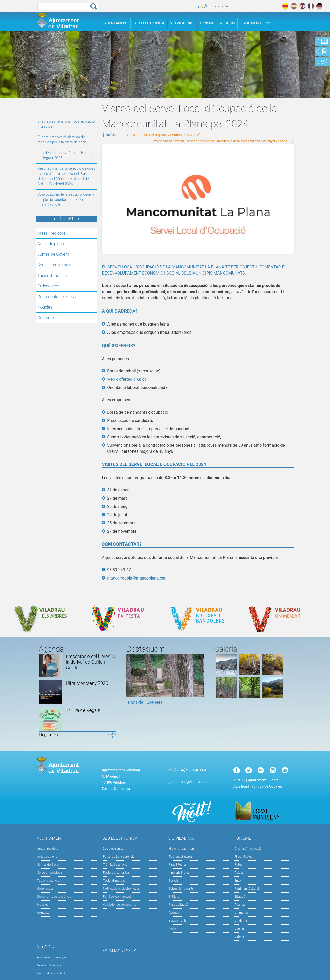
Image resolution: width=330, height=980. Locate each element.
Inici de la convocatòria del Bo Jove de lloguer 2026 (66, 155)
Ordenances (48, 286)
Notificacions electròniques (122, 889)
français (311, 6)
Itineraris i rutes (179, 873)
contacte (222, 6)
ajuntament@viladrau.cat (188, 782)
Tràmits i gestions (115, 865)
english (302, 6)
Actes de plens (51, 244)
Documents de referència (60, 297)
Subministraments (181, 889)
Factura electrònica (116, 873)
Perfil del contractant (117, 897)
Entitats (174, 897)
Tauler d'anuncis (52, 275)
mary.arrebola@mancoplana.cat (136, 578)
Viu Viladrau (182, 23)
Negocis (227, 23)
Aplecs (239, 873)
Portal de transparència (119, 857)
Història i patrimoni (181, 849)
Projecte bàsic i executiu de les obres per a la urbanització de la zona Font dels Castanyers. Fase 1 (220, 141)
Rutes (238, 865)
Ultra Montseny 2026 (87, 683)
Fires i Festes (178, 865)
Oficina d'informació (248, 849)
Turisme (207, 23)
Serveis (174, 881)
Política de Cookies (267, 786)
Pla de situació (179, 905)
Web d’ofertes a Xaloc (127, 379)
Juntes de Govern (53, 254)
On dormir (241, 921)
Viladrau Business (49, 965)
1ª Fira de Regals (83, 710)
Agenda (174, 913)
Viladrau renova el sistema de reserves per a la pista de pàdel (62, 140)
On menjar (241, 913)
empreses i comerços (52, 957)
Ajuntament (116, 23)
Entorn (239, 881)
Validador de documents (120, 905)
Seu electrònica (114, 849)
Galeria (239, 936)
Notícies (45, 307)
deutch (319, 6)
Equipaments (178, 921)
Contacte (46, 318)
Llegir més (48, 735)
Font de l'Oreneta (145, 702)
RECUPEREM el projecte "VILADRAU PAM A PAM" (166, 135)
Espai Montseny (255, 23)
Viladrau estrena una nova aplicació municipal (66, 124)
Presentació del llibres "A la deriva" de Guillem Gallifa (90, 662)
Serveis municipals (54, 265)
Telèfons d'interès (180, 857)
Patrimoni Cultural (246, 889)
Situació (240, 897)
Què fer (239, 928)
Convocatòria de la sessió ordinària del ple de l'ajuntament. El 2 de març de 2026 (66, 200)
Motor (173, 928)
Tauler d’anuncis (114, 881)
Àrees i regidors (51, 233)
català (285, 6)
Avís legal (241, 786)
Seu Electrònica (149, 23)
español (294, 6)
